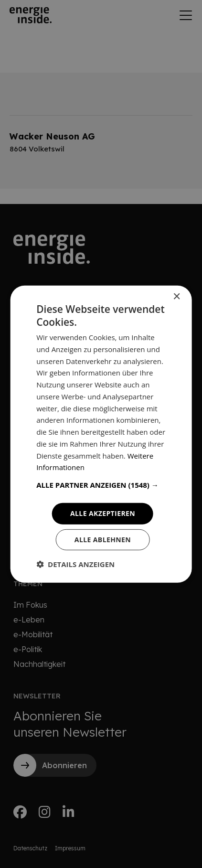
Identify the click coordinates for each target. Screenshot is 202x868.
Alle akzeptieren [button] (103, 513)
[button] (101, 485)
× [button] (176, 296)
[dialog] (101, 434)
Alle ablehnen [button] (103, 540)
